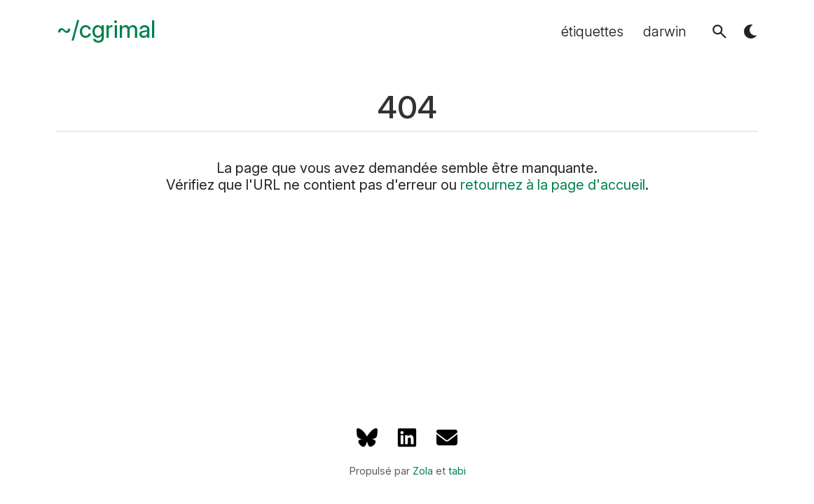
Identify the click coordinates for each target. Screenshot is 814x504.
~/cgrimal (106, 30)
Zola (423, 471)
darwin (665, 31)
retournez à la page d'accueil (553, 185)
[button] (719, 31)
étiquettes (592, 31)
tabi (457, 471)
